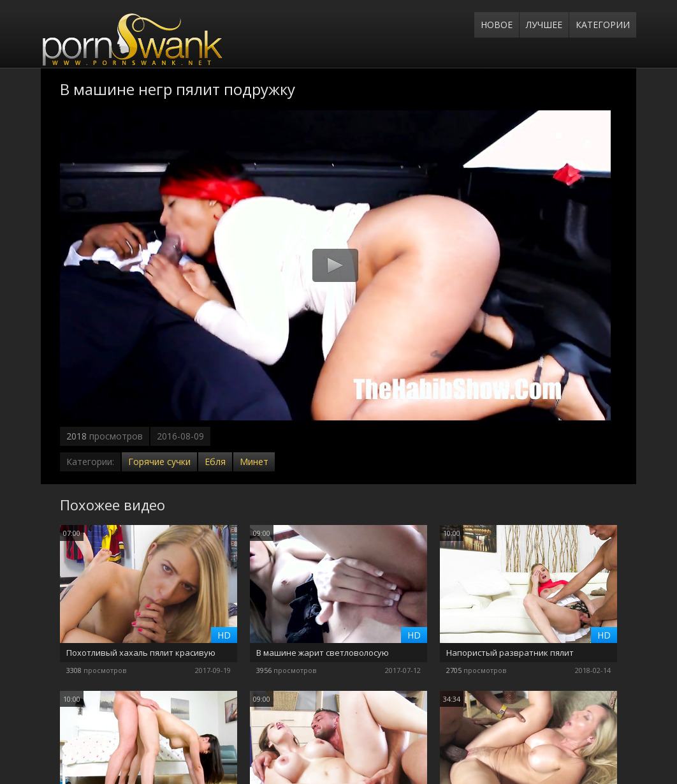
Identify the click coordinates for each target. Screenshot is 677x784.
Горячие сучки (159, 462)
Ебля (215, 462)
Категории (603, 25)
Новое (497, 25)
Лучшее (544, 25)
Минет (254, 462)
